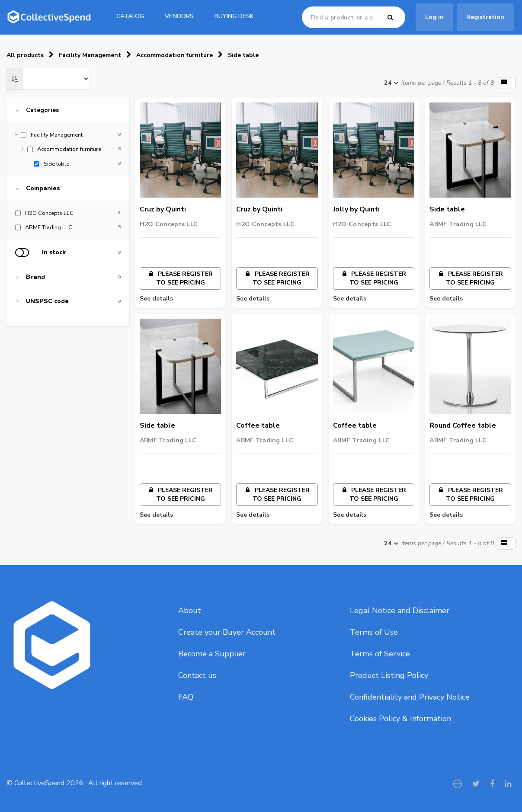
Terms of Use (374, 632)
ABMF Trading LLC (458, 224)
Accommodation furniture (175, 55)
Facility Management (90, 55)
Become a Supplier (212, 654)
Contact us (197, 675)
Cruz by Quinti (163, 209)
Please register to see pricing (180, 278)
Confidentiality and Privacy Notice (410, 697)
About (190, 611)
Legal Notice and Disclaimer (400, 611)
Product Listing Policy (389, 675)
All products (25, 55)
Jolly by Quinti (356, 209)
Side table (243, 55)
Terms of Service (380, 654)
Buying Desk (234, 16)
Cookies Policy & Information (400, 719)
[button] (506, 83)
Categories (42, 110)
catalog (130, 16)
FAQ (186, 697)
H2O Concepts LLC (169, 224)
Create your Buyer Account (227, 632)
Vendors (179, 16)
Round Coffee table (463, 425)
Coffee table (258, 425)
